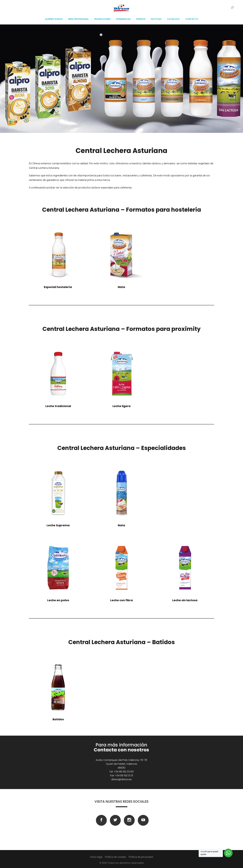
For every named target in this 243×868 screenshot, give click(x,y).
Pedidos (141, 19)
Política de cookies (115, 857)
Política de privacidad (141, 857)
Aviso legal (96, 857)
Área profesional (78, 19)
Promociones (102, 19)
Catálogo (173, 19)
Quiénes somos (54, 19)
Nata (121, 525)
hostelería (58, 287)
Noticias (156, 19)
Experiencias (123, 19)
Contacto (192, 19)
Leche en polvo (58, 600)
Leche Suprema (58, 525)
